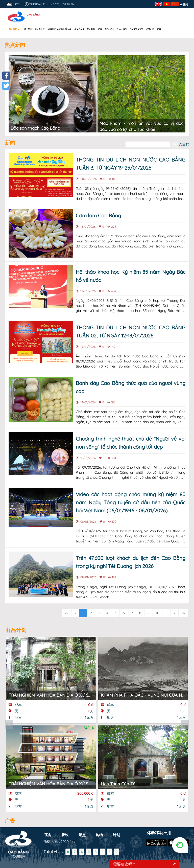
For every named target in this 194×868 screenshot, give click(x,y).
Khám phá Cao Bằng (59, 29)
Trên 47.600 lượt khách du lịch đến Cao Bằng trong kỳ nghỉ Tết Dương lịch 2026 (131, 562)
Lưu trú (27, 29)
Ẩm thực (40, 29)
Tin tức (14, 29)
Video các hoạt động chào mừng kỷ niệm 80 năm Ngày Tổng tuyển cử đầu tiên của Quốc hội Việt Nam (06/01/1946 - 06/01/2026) (131, 502)
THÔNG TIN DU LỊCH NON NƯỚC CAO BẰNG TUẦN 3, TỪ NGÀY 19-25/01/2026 (131, 164)
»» (183, 613)
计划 (116, 835)
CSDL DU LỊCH (153, 29)
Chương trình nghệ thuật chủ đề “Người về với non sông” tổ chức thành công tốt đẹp (131, 443)
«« (67, 613)
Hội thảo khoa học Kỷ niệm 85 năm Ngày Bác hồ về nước (131, 276)
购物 (99, 835)
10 (157, 613)
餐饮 (65, 835)
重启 (184, 145)
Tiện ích (109, 29)
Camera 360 (137, 29)
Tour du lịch (94, 29)
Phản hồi (122, 29)
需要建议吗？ (125, 864)
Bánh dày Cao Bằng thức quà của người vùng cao (131, 387)
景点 (82, 835)
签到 (185, 4)
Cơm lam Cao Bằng (98, 215)
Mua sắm (79, 29)
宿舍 (48, 835)
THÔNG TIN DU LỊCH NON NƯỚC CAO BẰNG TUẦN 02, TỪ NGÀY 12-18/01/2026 (131, 332)
